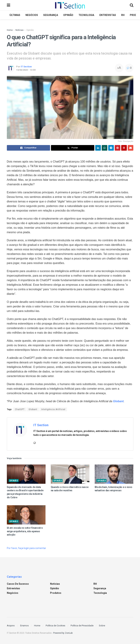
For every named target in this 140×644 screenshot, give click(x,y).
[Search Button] (132, 5)
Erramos (24, 626)
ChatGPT (20, 409)
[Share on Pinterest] (118, 148)
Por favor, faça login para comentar (26, 548)
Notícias (19, 30)
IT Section (26, 67)
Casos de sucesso (18, 584)
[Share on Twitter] (73, 148)
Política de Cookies (55, 626)
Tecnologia (86, 15)
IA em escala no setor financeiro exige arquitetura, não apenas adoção (25, 531)
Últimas (15, 15)
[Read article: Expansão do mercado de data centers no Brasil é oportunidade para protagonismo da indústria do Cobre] (26, 474)
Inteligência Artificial (53, 409)
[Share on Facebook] (29, 148)
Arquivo (11, 626)
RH (123, 15)
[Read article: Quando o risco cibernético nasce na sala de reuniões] (70, 474)
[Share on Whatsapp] (105, 148)
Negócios (32, 15)
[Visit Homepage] (70, 5)
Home (10, 30)
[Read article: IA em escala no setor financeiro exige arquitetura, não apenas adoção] (26, 515)
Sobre (102, 626)
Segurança (51, 15)
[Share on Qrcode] (124, 148)
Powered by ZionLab (63, 633)
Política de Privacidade (82, 626)
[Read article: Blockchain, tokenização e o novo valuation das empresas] (114, 474)
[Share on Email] (131, 148)
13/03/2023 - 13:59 (26, 70)
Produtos (56, 593)
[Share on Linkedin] (98, 148)
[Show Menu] (9, 5)
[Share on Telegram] (111, 148)
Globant (33, 409)
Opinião (68, 15)
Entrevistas (108, 15)
